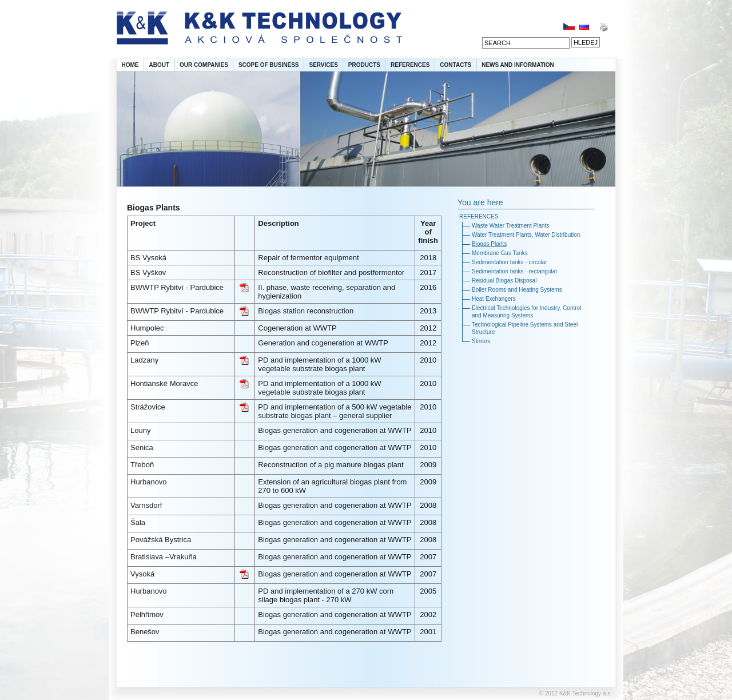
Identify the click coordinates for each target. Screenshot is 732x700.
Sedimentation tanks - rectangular (515, 271)
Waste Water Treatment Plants (510, 226)
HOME (130, 65)
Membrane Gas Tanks (500, 253)
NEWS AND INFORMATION (518, 65)
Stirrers (481, 341)
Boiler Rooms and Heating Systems (517, 290)
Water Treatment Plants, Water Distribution (526, 235)
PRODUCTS (364, 65)
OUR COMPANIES (204, 65)
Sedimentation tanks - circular (510, 262)
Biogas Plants (489, 244)
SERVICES (323, 65)
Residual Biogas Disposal (504, 281)
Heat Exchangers (494, 299)
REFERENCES (410, 65)
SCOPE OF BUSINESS (269, 65)
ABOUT (160, 65)
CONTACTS (455, 65)
